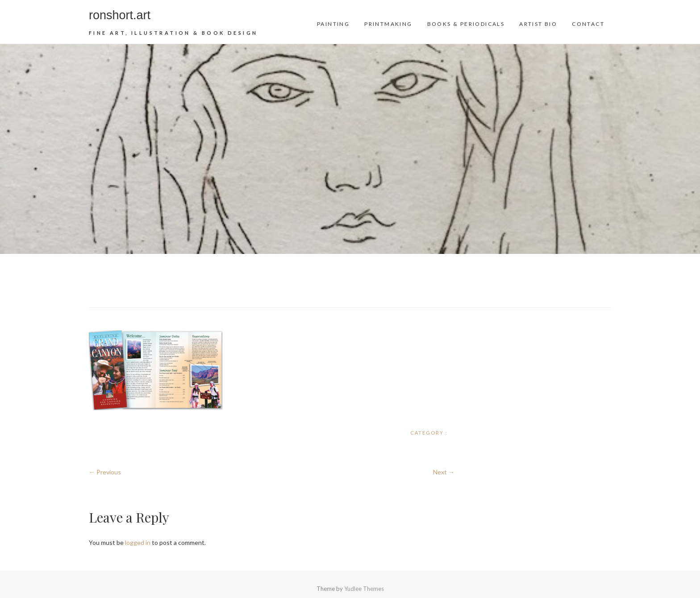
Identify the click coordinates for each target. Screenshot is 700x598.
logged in (138, 542)
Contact (588, 24)
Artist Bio (538, 24)
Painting (333, 24)
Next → (444, 472)
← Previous (105, 472)
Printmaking (388, 24)
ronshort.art (120, 15)
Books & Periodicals (466, 24)
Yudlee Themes (364, 589)
